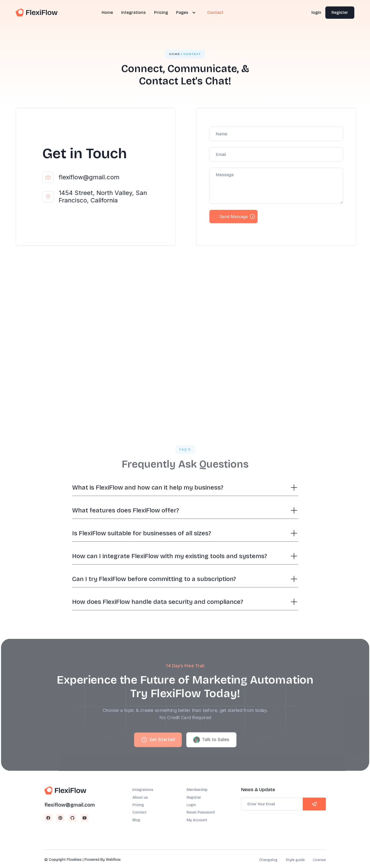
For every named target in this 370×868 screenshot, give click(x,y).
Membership (197, 790)
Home (107, 12)
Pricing (161, 12)
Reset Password (201, 812)
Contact (215, 12)
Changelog (268, 860)
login (316, 12)
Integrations (134, 12)
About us (140, 797)
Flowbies (74, 860)
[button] (185, 13)
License (319, 860)
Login (191, 805)
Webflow (113, 860)
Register (340, 12)
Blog (136, 820)
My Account (197, 820)
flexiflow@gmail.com (89, 177)
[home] (37, 13)
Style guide (295, 860)
